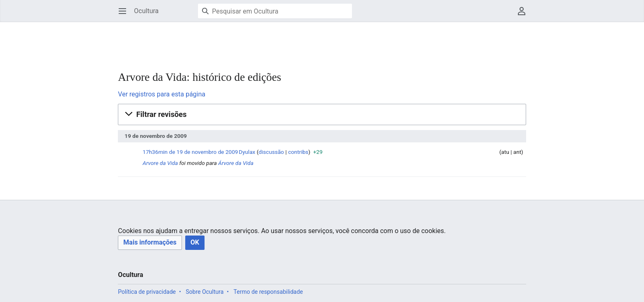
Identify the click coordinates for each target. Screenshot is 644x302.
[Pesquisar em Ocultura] (275, 11)
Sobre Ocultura (205, 292)
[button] (322, 114)
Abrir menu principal (125, 15)
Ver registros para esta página (162, 94)
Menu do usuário (524, 15)
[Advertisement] (267, 41)
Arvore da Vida (160, 163)
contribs (298, 152)
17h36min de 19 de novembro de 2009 (190, 152)
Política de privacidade (147, 292)
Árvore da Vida (236, 163)
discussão (271, 152)
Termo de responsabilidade (268, 292)
